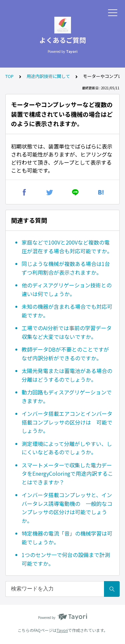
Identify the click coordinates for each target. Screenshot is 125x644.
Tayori (62, 630)
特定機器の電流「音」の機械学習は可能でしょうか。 (67, 538)
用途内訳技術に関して (48, 76)
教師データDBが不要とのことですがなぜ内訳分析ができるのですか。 (65, 354)
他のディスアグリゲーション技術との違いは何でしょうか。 (67, 289)
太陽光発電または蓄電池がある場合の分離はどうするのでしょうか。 (67, 375)
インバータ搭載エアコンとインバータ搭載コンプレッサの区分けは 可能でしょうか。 (67, 422)
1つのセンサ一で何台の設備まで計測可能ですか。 (66, 559)
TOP (9, 76)
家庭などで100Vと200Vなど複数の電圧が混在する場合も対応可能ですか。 (67, 247)
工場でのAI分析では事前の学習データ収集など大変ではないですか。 (67, 332)
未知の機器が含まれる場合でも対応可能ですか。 (67, 311)
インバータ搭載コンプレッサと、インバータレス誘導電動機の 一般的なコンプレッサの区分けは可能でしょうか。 (67, 508)
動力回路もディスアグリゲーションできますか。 (67, 396)
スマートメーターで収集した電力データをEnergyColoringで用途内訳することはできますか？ (67, 474)
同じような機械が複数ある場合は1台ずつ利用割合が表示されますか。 (66, 268)
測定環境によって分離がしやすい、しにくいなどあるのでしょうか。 (67, 448)
